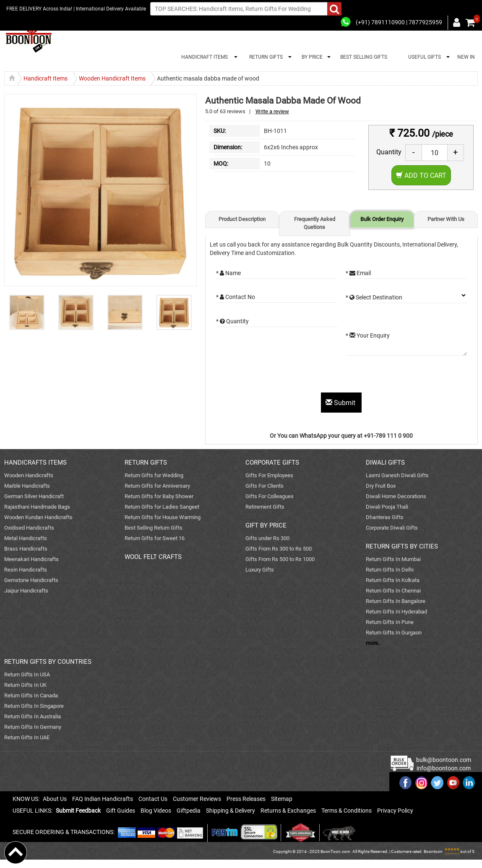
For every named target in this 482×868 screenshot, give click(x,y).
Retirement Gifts (265, 507)
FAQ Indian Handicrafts (103, 799)
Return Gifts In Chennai (393, 591)
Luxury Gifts (260, 570)
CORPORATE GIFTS (272, 463)
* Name (228, 273)
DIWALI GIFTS (385, 463)
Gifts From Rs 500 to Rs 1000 (280, 559)
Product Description (242, 219)
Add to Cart (421, 175)
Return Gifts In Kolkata (393, 580)
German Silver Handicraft (34, 496)
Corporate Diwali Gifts (392, 528)
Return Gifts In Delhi (390, 570)
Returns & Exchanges (288, 811)
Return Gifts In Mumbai (393, 559)
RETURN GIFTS (265, 57)
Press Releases (246, 799)
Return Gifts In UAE (27, 737)
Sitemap (282, 799)
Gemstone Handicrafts (31, 580)
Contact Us (153, 799)
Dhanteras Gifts (385, 517)
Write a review (272, 111)
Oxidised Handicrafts (29, 528)
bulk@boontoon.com (444, 760)
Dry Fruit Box (381, 486)
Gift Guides (121, 811)
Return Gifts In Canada (31, 695)
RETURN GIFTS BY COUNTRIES (48, 662)
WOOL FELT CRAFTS (153, 557)
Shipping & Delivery (231, 811)
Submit (341, 403)
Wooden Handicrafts (29, 475)
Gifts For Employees (269, 475)
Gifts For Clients (264, 486)
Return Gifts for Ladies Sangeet (162, 507)
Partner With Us (446, 219)
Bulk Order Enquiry (382, 219)
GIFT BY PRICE (266, 525)
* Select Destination (374, 297)
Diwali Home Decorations (396, 496)
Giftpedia (189, 811)
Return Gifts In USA (27, 674)
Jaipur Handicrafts (26, 591)
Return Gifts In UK (25, 685)
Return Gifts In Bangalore (396, 601)
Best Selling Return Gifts (154, 528)
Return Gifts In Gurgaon (394, 633)
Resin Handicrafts (26, 570)
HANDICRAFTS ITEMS (35, 463)
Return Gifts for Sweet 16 (155, 538)
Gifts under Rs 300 (267, 538)
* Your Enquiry (368, 335)
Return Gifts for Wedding (154, 475)
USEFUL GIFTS (423, 57)
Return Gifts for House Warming (163, 517)
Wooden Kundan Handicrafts (38, 517)
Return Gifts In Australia (33, 716)
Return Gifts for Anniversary (157, 486)
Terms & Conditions (347, 811)
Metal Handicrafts (26, 538)
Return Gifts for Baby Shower (159, 496)
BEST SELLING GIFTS (364, 57)
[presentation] (280, 376)
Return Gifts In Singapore (34, 706)
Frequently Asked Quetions (315, 223)
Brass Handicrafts (26, 549)
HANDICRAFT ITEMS (203, 57)
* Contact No (236, 297)
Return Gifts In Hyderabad (396, 612)
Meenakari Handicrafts (31, 559)
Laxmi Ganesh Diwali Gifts (397, 475)
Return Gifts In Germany (33, 727)
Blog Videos (156, 811)
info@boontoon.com (444, 768)
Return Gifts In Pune (390, 622)
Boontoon (433, 851)
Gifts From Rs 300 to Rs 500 (279, 549)
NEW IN (466, 57)
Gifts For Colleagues (270, 496)
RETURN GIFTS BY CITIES (402, 546)
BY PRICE (311, 57)
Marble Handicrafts (27, 486)
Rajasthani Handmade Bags (37, 507)
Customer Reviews (197, 799)
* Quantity (232, 321)
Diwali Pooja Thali (387, 507)
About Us (55, 799)
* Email (358, 273)
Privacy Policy (395, 811)
